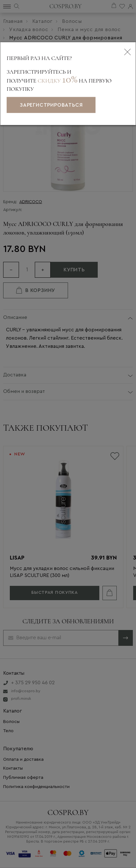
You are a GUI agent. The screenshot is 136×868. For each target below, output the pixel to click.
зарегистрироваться (51, 105)
